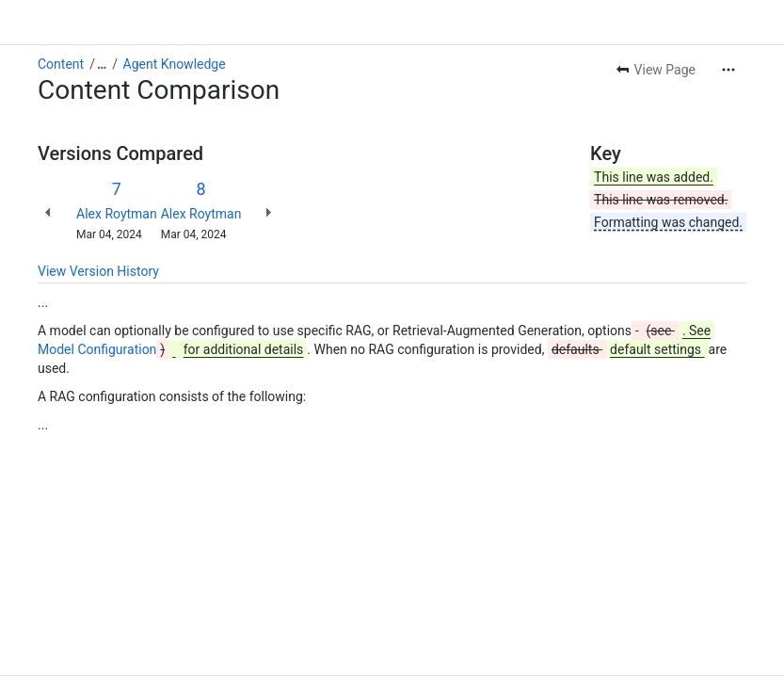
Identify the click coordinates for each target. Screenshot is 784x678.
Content (61, 64)
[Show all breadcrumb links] (102, 64)
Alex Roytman (117, 214)
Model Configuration (97, 349)
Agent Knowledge (175, 64)
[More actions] (728, 70)
